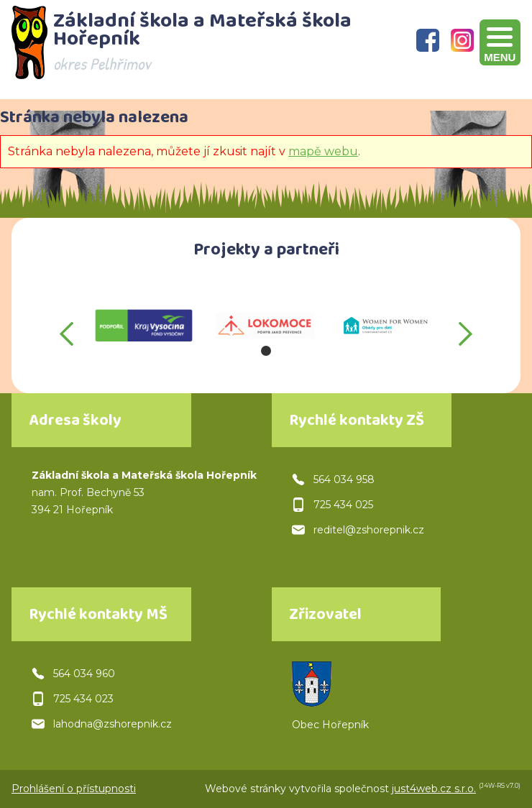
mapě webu (323, 151)
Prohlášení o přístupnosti (74, 789)
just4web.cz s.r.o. (434, 789)
